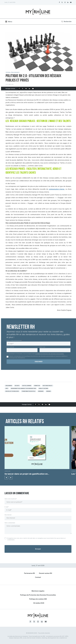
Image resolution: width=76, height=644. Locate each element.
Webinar (48, 391)
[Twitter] (62, 2)
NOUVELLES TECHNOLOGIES (12, 391)
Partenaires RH (29, 573)
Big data (17, 386)
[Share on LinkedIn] (29, 89)
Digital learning (27, 386)
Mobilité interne (43, 388)
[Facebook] (59, 2)
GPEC (7, 388)
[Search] (66, 22)
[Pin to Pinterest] (26, 89)
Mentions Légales (38, 591)
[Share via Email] (33, 89)
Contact (38, 577)
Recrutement (15, 72)
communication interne (57, 189)
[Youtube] (71, 2)
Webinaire (41, 391)
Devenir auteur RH (45, 573)
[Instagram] (65, 2)
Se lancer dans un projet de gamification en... (27, 474)
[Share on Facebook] (19, 89)
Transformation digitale (29, 391)
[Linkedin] (68, 2)
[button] (6, 478)
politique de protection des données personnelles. (50, 354)
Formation (37, 386)
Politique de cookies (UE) (38, 599)
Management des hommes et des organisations (23, 388)
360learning (9, 386)
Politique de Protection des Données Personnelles (38, 595)
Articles (8, 72)
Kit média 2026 (39, 603)
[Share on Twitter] (23, 89)
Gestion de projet (48, 386)
